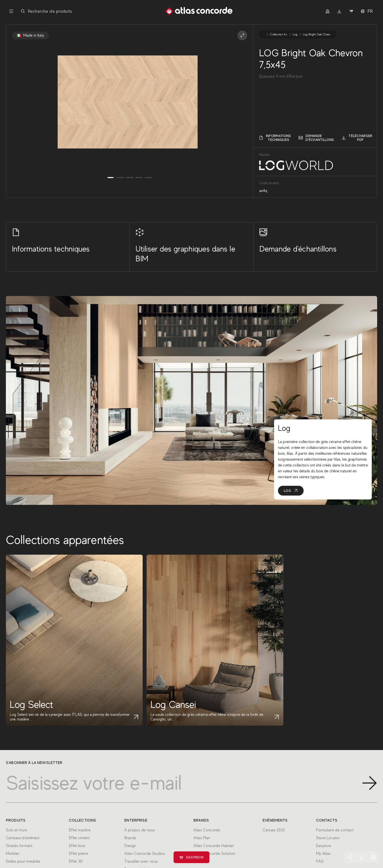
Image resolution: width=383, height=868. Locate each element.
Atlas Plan (202, 838)
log (295, 34)
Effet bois (77, 846)
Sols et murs (16, 830)
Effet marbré (80, 830)
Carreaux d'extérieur (23, 838)
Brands (130, 838)
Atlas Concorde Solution (214, 854)
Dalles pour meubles (23, 861)
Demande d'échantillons (316, 138)
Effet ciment (79, 838)
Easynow (192, 857)
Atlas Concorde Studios (145, 854)
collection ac (279, 34)
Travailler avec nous (141, 861)
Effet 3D (76, 861)
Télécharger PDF (357, 138)
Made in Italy (30, 35)
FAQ (320, 861)
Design (130, 846)
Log (291, 491)
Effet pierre (78, 854)
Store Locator (328, 838)
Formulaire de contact (335, 830)
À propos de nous (140, 830)
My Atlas (323, 854)
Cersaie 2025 (274, 830)
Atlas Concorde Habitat (214, 846)
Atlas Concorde (207, 830)
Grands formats (19, 846)
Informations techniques (275, 138)
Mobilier (13, 854)
